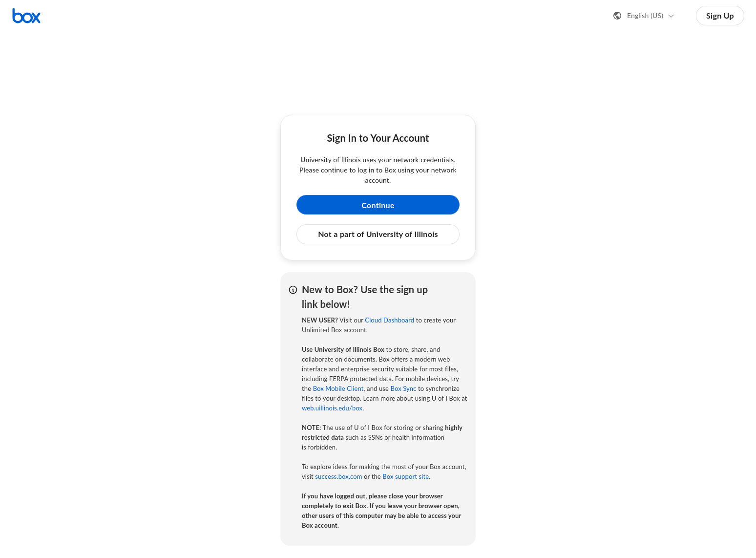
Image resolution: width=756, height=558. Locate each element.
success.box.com (338, 476)
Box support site (406, 476)
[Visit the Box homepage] (26, 16)
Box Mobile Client (338, 388)
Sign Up (720, 15)
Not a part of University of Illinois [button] (378, 234)
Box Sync (403, 388)
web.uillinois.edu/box (332, 408)
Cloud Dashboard (389, 320)
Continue (378, 205)
